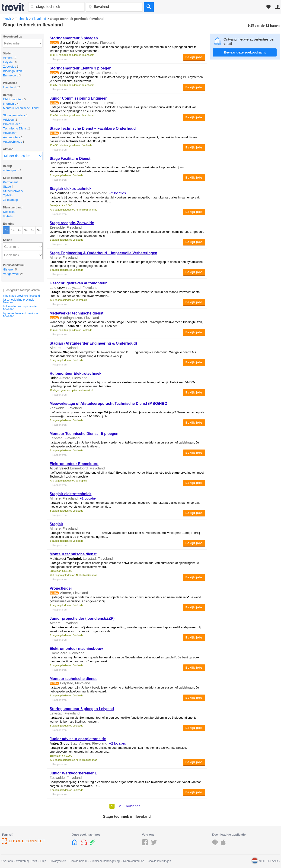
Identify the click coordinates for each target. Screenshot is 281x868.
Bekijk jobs (194, 57)
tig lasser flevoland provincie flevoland (21, 315)
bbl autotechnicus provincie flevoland (20, 308)
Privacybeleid (58, 861)
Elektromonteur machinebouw (76, 649)
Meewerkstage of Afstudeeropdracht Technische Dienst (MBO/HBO (109, 404)
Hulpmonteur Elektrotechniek (75, 373)
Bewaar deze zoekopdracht (245, 52)
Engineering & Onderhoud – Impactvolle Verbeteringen (103, 253)
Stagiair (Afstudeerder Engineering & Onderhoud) (93, 343)
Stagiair (56, 524)
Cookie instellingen (159, 861)
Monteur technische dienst (73, 554)
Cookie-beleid (78, 861)
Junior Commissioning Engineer (78, 98)
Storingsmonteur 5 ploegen (74, 38)
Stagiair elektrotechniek (71, 189)
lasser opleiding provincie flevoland (19, 301)
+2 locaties (118, 193)
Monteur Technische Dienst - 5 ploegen (84, 434)
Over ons (7, 861)
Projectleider (61, 588)
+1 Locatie (88, 498)
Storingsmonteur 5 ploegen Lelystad (82, 709)
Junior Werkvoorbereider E (73, 773)
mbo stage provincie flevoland (21, 296)
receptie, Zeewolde (72, 223)
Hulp (43, 861)
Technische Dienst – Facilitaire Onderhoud (93, 128)
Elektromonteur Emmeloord (74, 464)
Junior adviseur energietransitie (78, 739)
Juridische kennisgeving (105, 861)
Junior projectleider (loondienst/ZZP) (82, 618)
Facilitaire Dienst (70, 159)
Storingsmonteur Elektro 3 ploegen (81, 68)
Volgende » (135, 806)
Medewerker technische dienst (77, 313)
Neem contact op (134, 861)
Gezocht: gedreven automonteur (78, 283)
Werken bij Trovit (27, 861)
